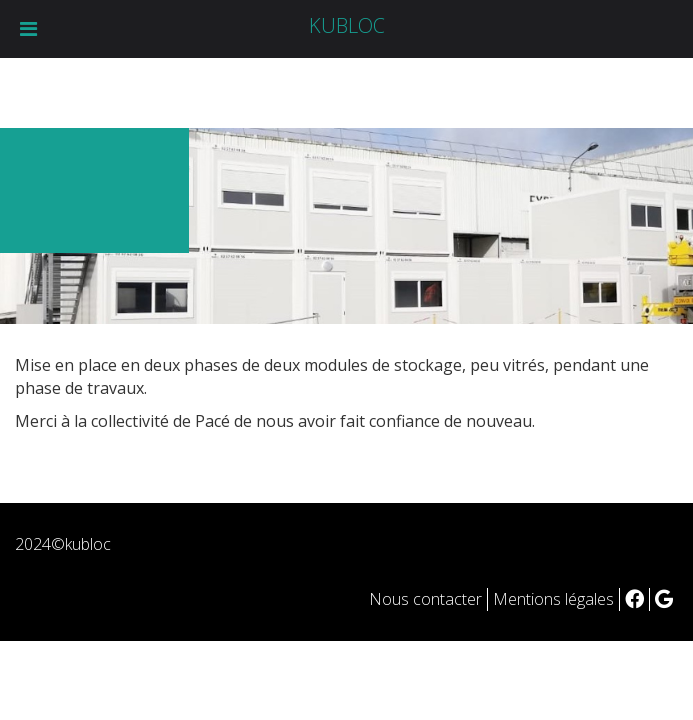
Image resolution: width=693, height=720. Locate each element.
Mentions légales (553, 599)
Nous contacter (425, 599)
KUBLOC (347, 25)
